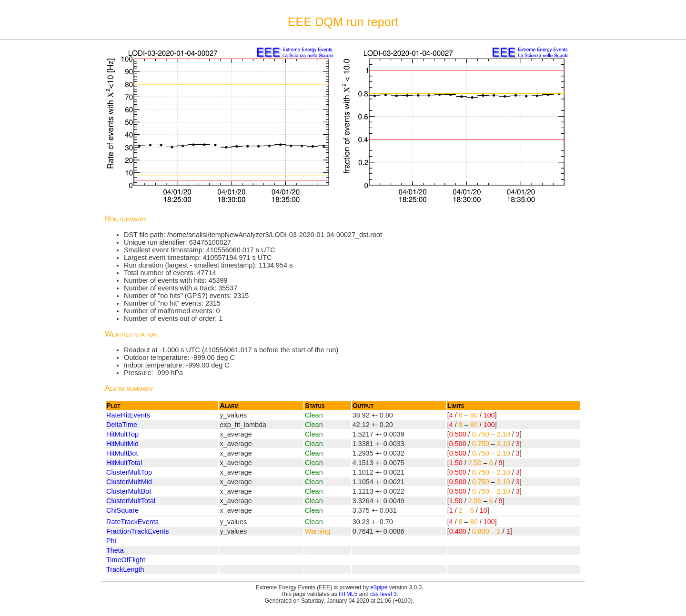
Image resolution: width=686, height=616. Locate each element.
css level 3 (383, 594)
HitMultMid (122, 444)
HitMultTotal (124, 463)
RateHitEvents (128, 415)
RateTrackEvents (132, 522)
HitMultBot (122, 453)
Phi (111, 541)
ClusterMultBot (129, 491)
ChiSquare (122, 510)
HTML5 (348, 594)
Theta (115, 550)
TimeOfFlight (126, 560)
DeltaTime (122, 425)
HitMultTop (122, 434)
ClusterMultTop (129, 472)
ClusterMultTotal (131, 501)
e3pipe (379, 587)
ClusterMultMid (129, 482)
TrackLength (125, 569)
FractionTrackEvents (137, 531)
